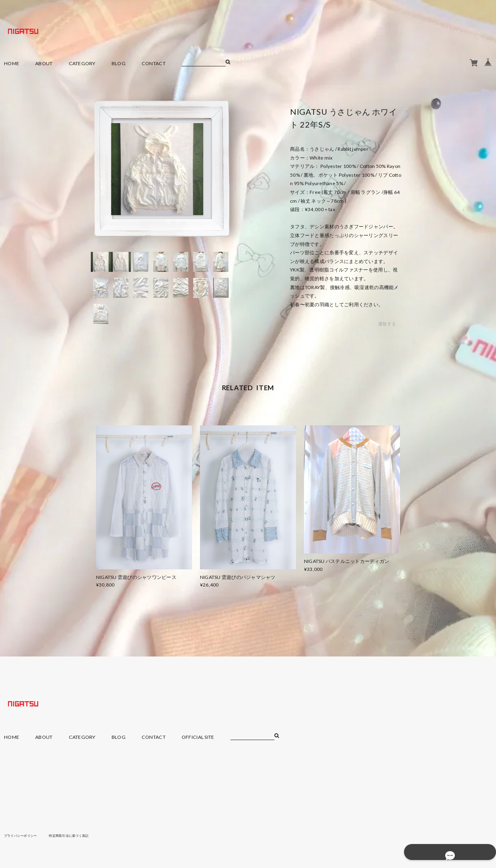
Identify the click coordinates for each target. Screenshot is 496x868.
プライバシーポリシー (25, 835)
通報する (387, 324)
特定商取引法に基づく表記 (82, 835)
